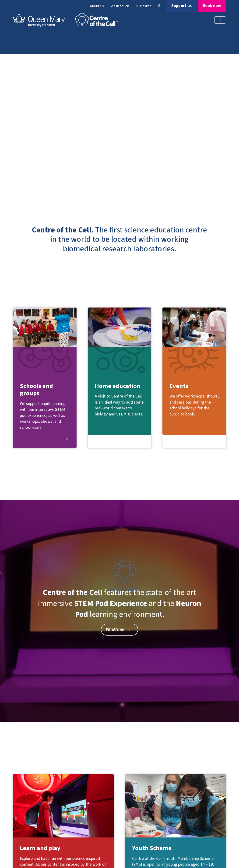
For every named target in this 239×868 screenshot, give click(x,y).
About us (97, 6)
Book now (212, 6)
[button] (159, 6)
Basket (143, 6)
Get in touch (119, 6)
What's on (119, 629)
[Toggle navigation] (220, 20)
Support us (181, 6)
